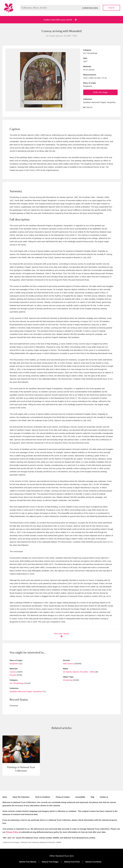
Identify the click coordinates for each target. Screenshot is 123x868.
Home (5, 797)
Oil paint (13, 675)
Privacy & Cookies (63, 797)
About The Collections (21, 797)
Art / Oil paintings (17, 683)
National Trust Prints (72, 862)
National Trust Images (50, 862)
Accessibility (80, 797)
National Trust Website (28, 862)
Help (92, 797)
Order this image (100, 92)
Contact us (104, 797)
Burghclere (14, 664)
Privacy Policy (12, 832)
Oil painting (68, 680)
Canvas (13, 672)
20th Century (68, 664)
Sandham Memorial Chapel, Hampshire (26, 691)
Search (111, 8)
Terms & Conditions (43, 797)
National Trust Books (93, 862)
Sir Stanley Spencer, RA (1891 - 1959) (79, 672)
